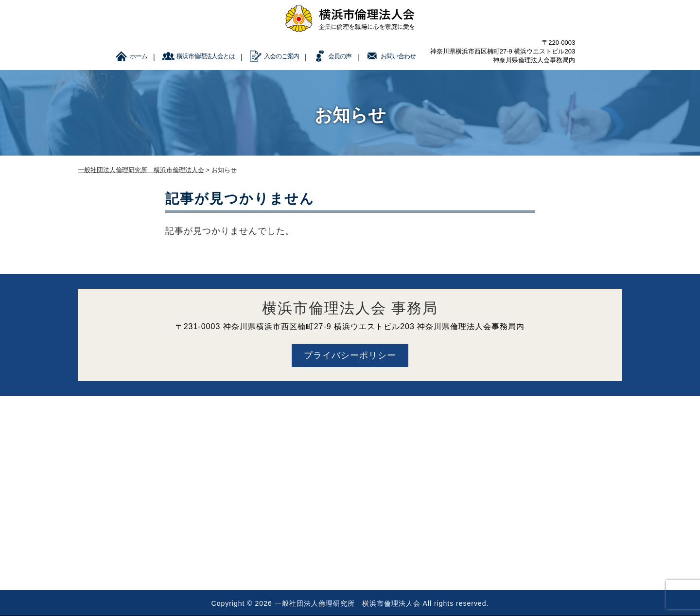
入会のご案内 (281, 56)
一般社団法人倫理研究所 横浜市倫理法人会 (348, 603)
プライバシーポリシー (350, 355)
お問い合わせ (398, 56)
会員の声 (340, 56)
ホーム (139, 56)
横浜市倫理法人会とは (206, 56)
